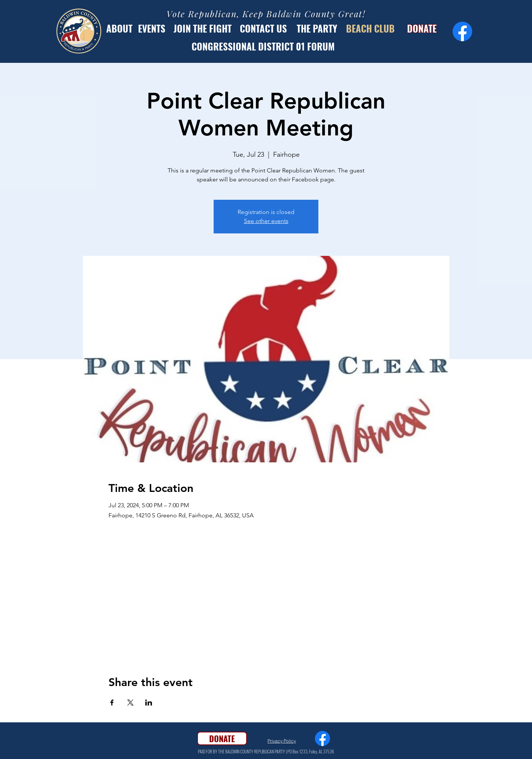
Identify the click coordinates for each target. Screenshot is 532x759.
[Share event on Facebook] (112, 703)
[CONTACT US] (263, 28)
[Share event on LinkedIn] (149, 703)
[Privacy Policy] (282, 741)
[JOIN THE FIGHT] (203, 28)
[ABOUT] (119, 28)
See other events (266, 221)
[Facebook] (462, 31)
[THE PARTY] (317, 28)
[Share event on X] (130, 703)
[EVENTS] (152, 28)
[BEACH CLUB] (370, 28)
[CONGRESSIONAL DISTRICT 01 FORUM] (263, 46)
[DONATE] (422, 28)
